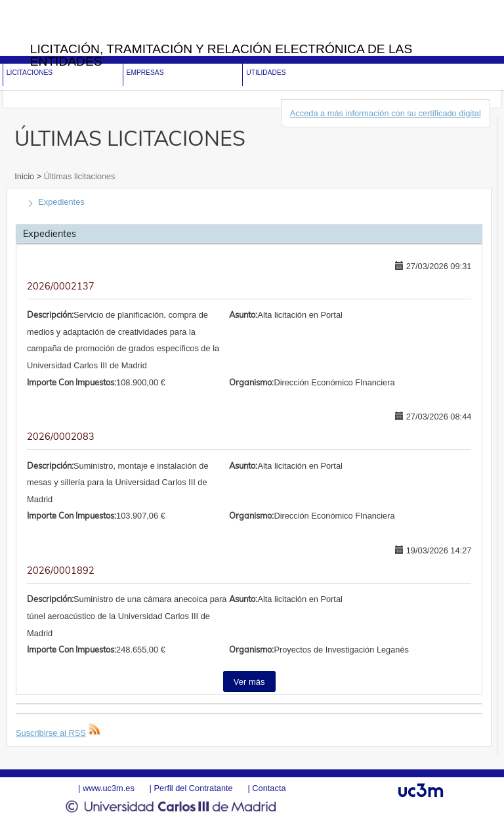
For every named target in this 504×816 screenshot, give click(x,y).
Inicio (25, 176)
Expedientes (61, 202)
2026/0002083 (61, 437)
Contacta (269, 788)
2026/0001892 (61, 570)
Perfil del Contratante (193, 788)
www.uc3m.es (109, 788)
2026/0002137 (61, 286)
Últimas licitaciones (78, 176)
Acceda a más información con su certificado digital (386, 113)
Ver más (249, 682)
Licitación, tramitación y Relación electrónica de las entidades (221, 55)
